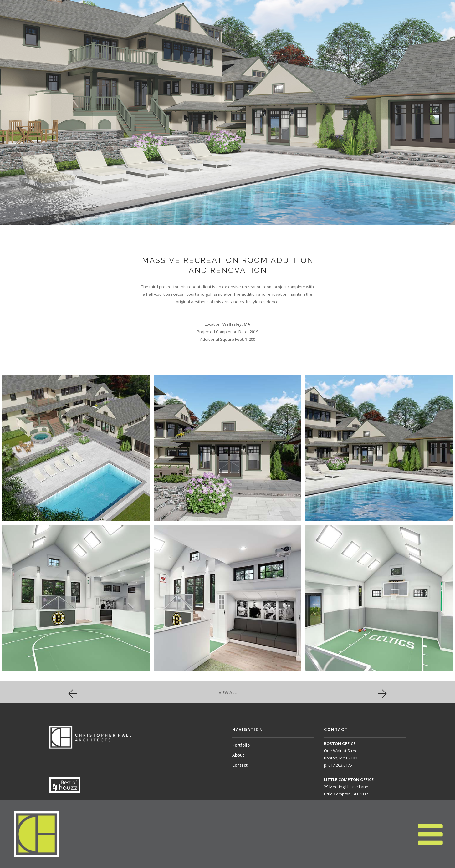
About (238, 755)
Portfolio (241, 745)
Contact (240, 765)
